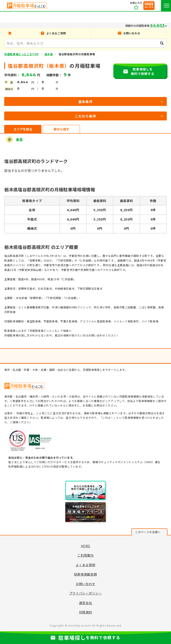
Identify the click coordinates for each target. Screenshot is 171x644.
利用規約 (86, 612)
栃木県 (49, 54)
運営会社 (86, 603)
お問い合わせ (85, 584)
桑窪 (19, 139)
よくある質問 (85, 565)
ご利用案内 (85, 555)
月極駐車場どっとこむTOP (21, 54)
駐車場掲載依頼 (86, 574)
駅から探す (61, 129)
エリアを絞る (23, 129)
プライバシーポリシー (86, 593)
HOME (86, 546)
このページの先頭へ (148, 532)
